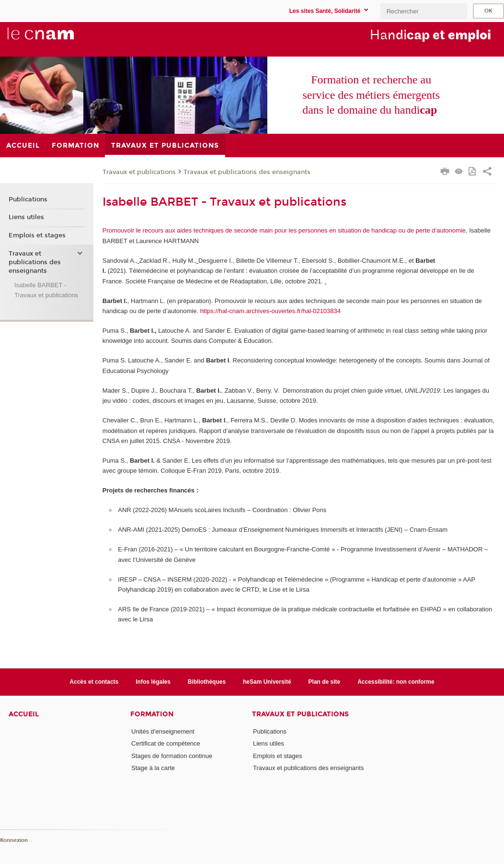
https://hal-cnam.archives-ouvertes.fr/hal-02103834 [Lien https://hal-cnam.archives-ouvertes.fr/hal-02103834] (270, 311)
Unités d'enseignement (163, 731)
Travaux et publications (139, 172)
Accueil (24, 714)
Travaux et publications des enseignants (247, 172)
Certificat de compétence (166, 743)
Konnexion (14, 840)
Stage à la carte (153, 768)
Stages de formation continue (172, 756)
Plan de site (325, 682)
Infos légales (153, 682)
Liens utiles (26, 217)
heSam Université (267, 682)
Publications (28, 199)
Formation (152, 714)
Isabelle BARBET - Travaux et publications (46, 290)
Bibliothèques (207, 682)
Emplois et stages (37, 235)
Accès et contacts (94, 682)
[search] (424, 11)
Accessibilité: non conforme (396, 682)
